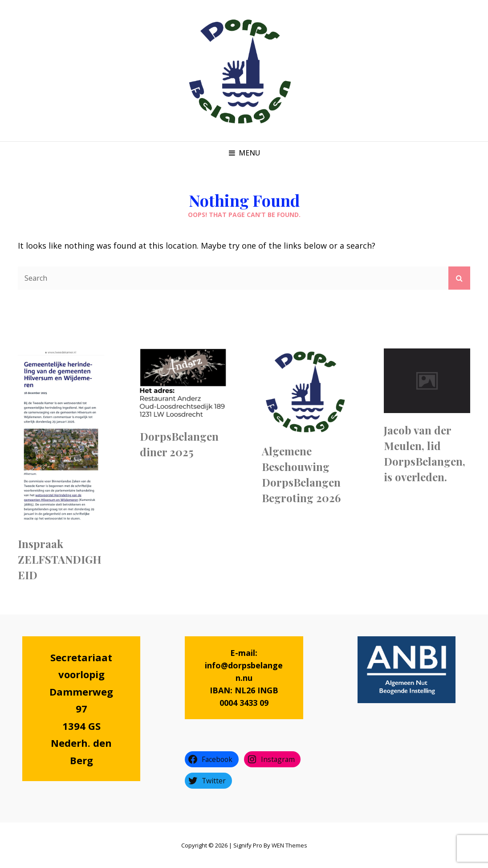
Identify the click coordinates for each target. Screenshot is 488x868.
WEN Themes (289, 845)
